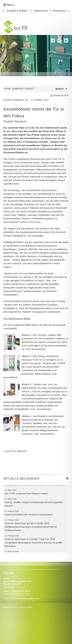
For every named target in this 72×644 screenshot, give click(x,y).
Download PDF (59, 95)
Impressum (60, 11)
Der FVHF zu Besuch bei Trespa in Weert (26, 494)
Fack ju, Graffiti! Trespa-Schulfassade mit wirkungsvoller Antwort (34, 505)
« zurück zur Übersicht (15, 451)
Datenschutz (41, 11)
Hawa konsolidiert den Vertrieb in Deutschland (29, 515)
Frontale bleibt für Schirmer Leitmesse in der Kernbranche (35, 486)
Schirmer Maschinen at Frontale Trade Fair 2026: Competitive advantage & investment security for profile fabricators (33, 543)
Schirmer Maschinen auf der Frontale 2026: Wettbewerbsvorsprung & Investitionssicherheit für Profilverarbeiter (31, 528)
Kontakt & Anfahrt (17, 11)
